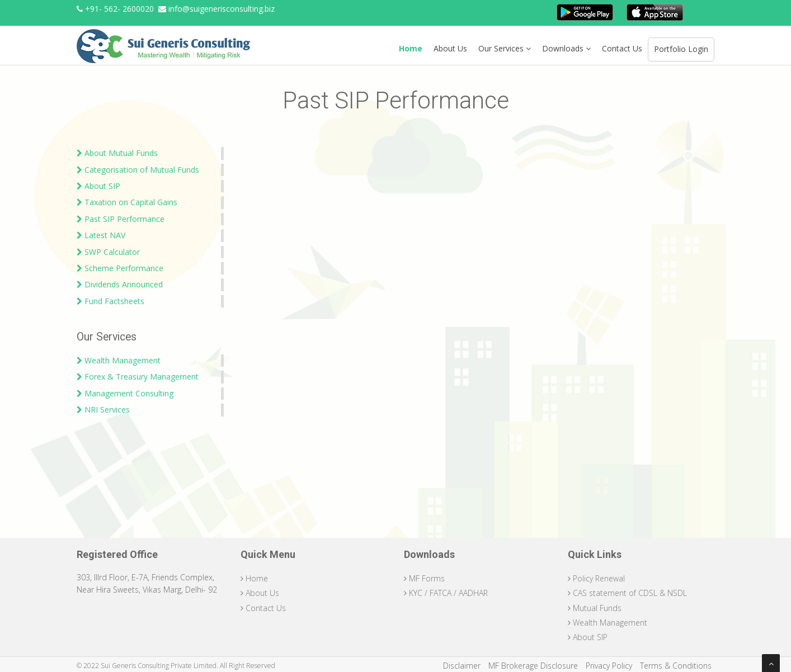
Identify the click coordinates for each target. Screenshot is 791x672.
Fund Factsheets (110, 301)
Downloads (566, 48)
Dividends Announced (120, 284)
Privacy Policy (609, 666)
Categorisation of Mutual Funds (138, 170)
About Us (450, 48)
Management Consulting (125, 393)
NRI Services (103, 410)
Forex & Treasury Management (138, 377)
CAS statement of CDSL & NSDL (627, 593)
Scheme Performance (120, 268)
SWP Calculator (108, 252)
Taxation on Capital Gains (127, 202)
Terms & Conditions (676, 666)
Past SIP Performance (121, 219)
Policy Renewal (596, 578)
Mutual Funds (595, 608)
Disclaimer (462, 666)
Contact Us (622, 48)
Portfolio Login (681, 49)
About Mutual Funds (117, 153)
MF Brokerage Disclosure (533, 666)
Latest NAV (101, 235)
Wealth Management (119, 360)
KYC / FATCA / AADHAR (446, 593)
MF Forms (424, 578)
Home (411, 48)
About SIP (98, 186)
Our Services (505, 48)
